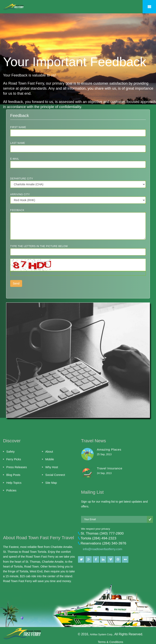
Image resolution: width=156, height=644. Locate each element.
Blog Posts (13, 475)
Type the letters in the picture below (39, 246)
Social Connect (55, 475)
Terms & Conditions (110, 642)
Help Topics (14, 483)
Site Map (51, 483)
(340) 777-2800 (112, 533)
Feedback (17, 210)
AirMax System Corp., (102, 634)
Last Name (18, 143)
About (49, 452)
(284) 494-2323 (104, 538)
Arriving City (20, 194)
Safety (10, 452)
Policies (11, 490)
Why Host (52, 467)
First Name (18, 127)
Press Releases (17, 467)
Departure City (22, 179)
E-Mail (15, 159)
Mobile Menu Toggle (149, 7)
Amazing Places (109, 449)
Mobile (50, 459)
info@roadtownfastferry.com (103, 549)
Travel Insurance (110, 468)
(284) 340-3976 (114, 543)
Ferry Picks (14, 459)
